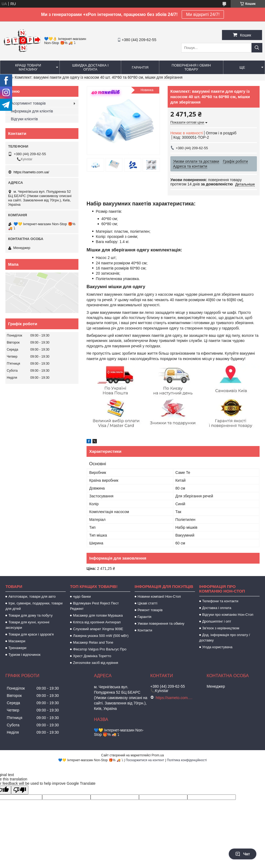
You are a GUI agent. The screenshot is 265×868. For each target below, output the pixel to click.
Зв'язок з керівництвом (221, 628)
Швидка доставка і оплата (90, 67)
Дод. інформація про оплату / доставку (225, 638)
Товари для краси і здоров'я (31, 634)
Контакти (145, 630)
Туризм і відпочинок (24, 655)
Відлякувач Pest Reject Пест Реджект (94, 606)
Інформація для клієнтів (32, 111)
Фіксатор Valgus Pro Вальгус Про (100, 649)
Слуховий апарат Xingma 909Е (98, 629)
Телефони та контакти (220, 601)
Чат (243, 854)
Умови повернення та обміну (161, 623)
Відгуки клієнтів (24, 119)
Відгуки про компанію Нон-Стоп (228, 615)
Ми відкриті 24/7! (203, 14)
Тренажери (17, 648)
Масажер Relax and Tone (93, 642)
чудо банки (82, 596)
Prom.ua (158, 755)
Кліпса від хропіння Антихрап (97, 622)
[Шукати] (257, 48)
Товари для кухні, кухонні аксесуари (27, 625)
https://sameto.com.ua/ (31, 172)
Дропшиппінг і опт (217, 621)
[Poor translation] (20, 790)
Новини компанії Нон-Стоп (159, 596)
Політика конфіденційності (187, 760)
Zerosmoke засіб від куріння (96, 663)
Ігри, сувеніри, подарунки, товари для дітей (34, 606)
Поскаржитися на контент (145, 760)
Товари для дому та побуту (30, 615)
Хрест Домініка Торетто (92, 656)
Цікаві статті (148, 603)
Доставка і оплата (217, 608)
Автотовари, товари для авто (32, 596)
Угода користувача (217, 647)
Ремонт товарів (150, 610)
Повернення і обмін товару (191, 67)
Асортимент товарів (28, 103)
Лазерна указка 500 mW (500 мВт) (101, 636)
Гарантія (140, 67)
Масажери (17, 641)
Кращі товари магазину (28, 67)
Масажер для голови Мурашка (98, 615)
